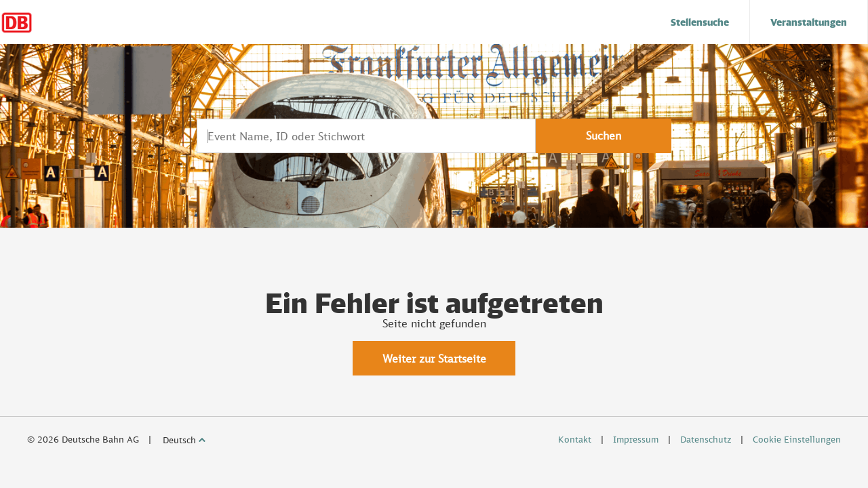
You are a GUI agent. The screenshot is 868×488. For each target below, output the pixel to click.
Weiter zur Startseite (434, 359)
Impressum (636, 439)
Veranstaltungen (809, 22)
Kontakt (575, 439)
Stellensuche (700, 22)
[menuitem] (700, 22)
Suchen (604, 136)
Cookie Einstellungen (797, 439)
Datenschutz (706, 439)
